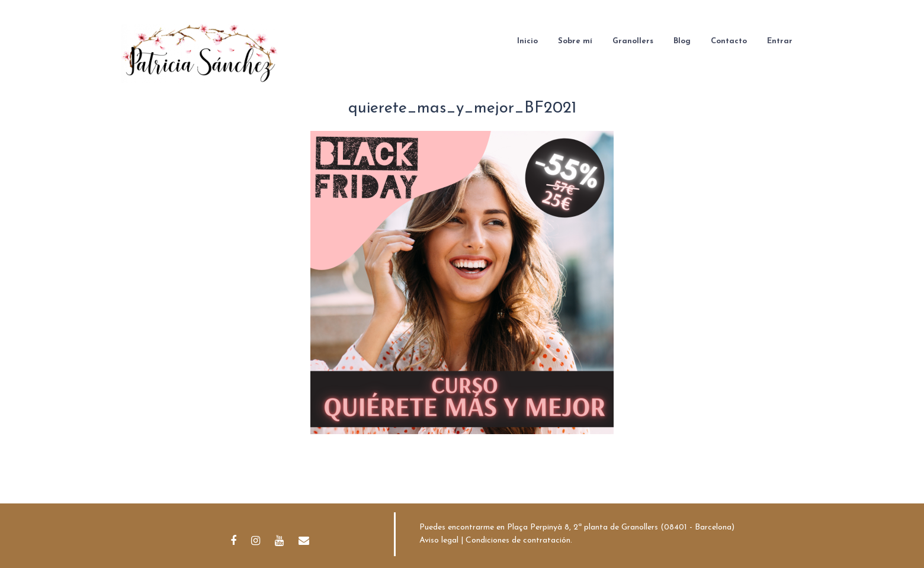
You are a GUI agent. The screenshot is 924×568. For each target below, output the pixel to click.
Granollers (633, 41)
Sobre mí (575, 41)
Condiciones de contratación (518, 540)
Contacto (729, 41)
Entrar (780, 41)
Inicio (527, 41)
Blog (682, 41)
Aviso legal (439, 540)
